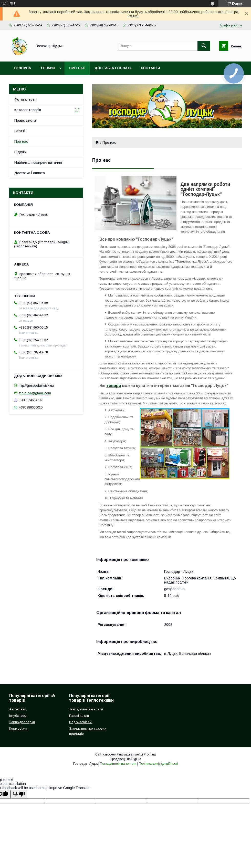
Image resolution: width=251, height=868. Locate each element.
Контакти (150, 68)
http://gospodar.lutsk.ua (36, 386)
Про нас (77, 68)
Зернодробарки (22, 722)
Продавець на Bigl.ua (126, 759)
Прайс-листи (25, 120)
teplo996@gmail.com (35, 393)
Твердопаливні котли (86, 709)
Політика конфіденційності (158, 764)
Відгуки (20, 152)
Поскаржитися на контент (118, 764)
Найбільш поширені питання (38, 162)
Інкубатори (18, 716)
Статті (20, 131)
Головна (22, 68)
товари (114, 386)
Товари (48, 68)
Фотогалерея (25, 99)
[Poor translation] (19, 794)
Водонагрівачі (81, 722)
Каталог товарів (28, 110)
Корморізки (18, 728)
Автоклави (18, 709)
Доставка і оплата (113, 68)
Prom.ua (150, 754)
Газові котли (79, 716)
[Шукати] (204, 46)
